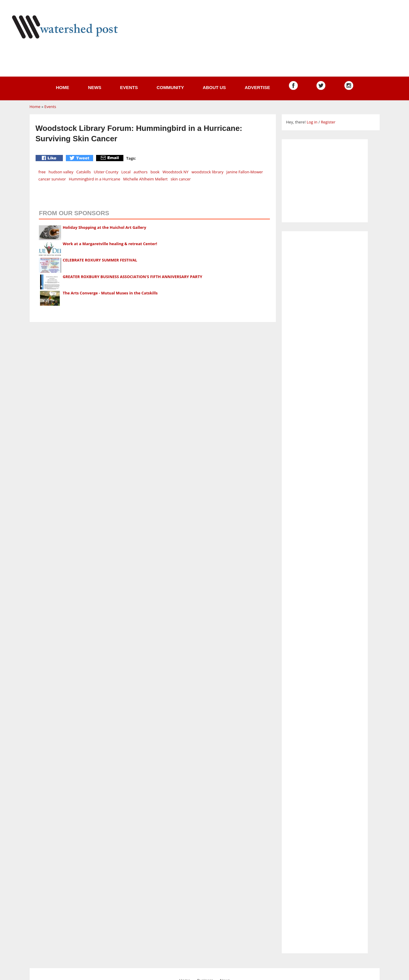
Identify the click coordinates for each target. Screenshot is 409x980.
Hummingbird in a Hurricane (94, 179)
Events (129, 87)
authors (140, 172)
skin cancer (181, 179)
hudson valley (61, 172)
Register (328, 122)
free (42, 172)
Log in (312, 122)
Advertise (257, 87)
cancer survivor (52, 179)
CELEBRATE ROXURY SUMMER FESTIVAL (100, 260)
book (155, 172)
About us (214, 87)
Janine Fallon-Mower (245, 172)
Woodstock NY (176, 172)
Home (62, 87)
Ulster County (106, 172)
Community (170, 87)
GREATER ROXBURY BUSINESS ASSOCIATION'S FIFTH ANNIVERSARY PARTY (132, 277)
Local (126, 172)
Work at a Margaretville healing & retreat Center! (110, 244)
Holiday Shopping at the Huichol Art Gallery (104, 227)
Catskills (83, 172)
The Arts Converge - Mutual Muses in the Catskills (110, 293)
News (95, 87)
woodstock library (208, 172)
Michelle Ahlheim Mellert (145, 179)
